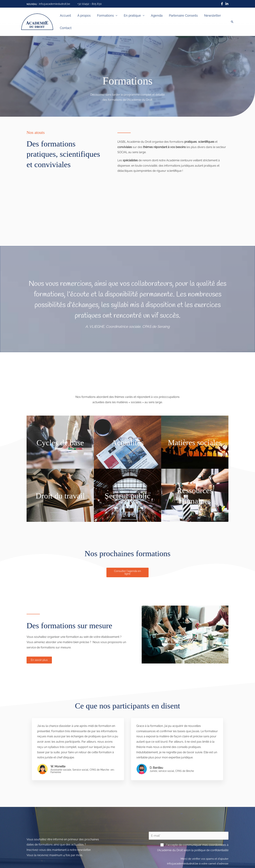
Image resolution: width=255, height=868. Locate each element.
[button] (32, 4)
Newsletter (212, 15)
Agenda (157, 15)
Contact (66, 28)
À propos (84, 15)
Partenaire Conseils (183, 15)
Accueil (65, 15)
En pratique (132, 15)
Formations (105, 15)
